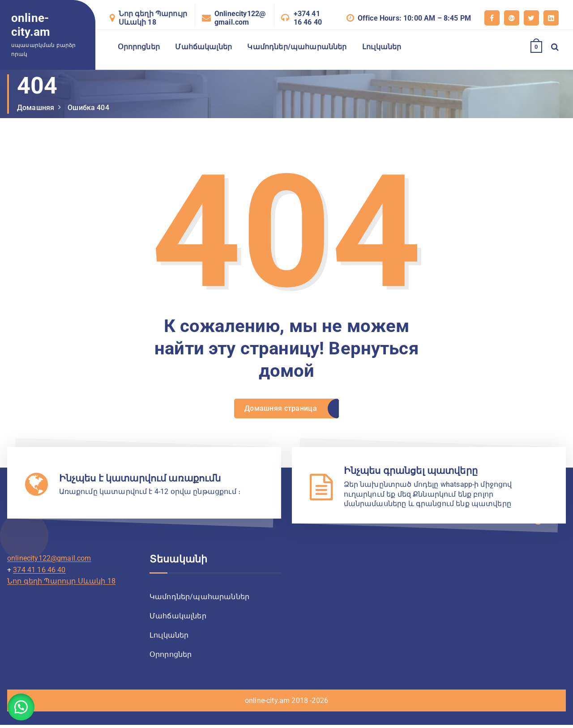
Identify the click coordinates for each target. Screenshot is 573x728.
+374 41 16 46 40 (308, 18)
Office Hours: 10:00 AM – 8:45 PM (414, 18)
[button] (22, 706)
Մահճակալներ (203, 47)
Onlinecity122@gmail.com (240, 18)
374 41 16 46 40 (39, 572)
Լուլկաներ (382, 47)
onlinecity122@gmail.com (49, 560)
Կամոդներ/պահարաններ (297, 47)
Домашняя (36, 108)
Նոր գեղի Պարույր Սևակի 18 (153, 18)
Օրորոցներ (139, 47)
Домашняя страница (280, 409)
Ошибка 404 (88, 108)
